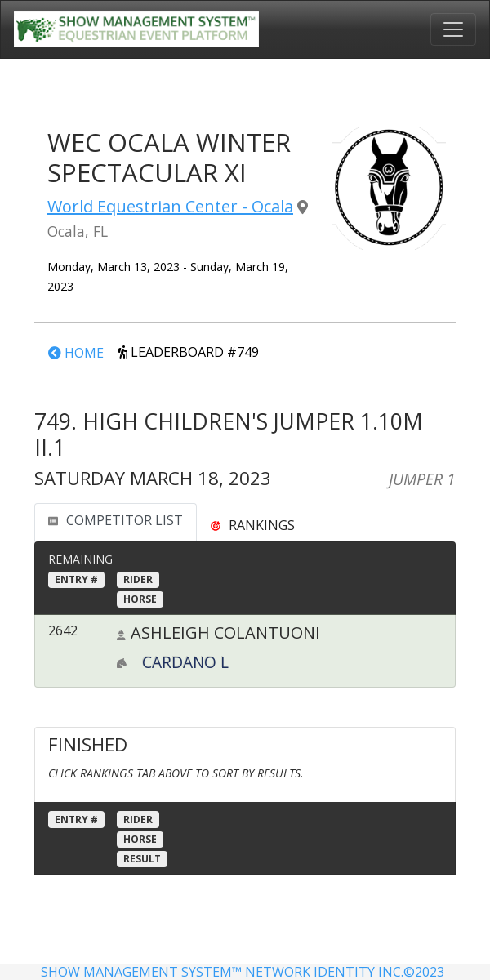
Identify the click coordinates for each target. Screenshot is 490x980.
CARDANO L (185, 662)
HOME (76, 353)
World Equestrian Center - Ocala (170, 206)
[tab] (253, 525)
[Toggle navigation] (453, 29)
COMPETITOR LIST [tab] (116, 520)
